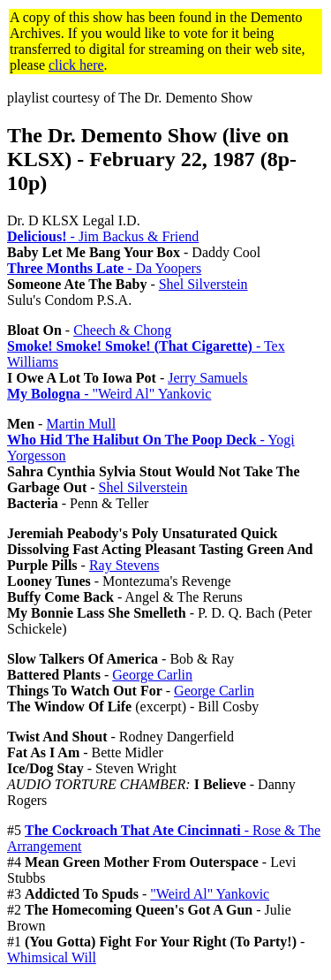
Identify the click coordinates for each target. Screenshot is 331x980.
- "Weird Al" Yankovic (109, 394)
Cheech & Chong (122, 330)
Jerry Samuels (207, 378)
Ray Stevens (124, 565)
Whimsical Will (52, 957)
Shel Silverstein (203, 284)
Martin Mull (81, 424)
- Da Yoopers (104, 268)
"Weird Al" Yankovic (210, 894)
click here (76, 65)
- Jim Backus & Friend (103, 236)
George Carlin (152, 675)
